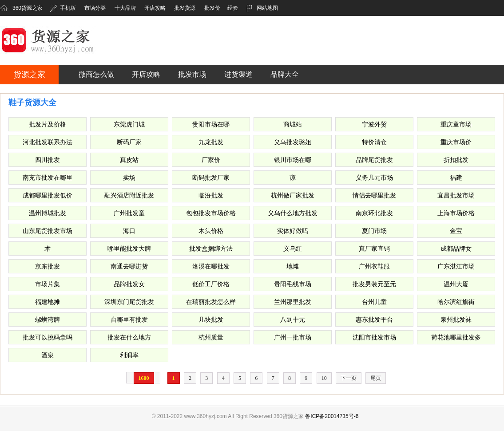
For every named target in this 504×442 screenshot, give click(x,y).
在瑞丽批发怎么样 (211, 302)
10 (324, 378)
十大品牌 (125, 8)
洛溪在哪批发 (211, 266)
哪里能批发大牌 (129, 249)
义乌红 (293, 249)
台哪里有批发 (129, 320)
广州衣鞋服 (374, 266)
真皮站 (129, 160)
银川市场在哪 (293, 160)
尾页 (376, 378)
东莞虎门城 (129, 124)
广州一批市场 (293, 337)
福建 (456, 178)
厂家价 (211, 160)
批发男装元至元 (374, 284)
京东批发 (48, 266)
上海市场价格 (456, 213)
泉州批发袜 (456, 320)
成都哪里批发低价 (48, 195)
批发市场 (192, 74)
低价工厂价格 (211, 284)
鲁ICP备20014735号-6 (332, 416)
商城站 (293, 124)
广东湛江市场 (456, 266)
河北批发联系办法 (48, 142)
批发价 (212, 8)
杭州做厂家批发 (293, 195)
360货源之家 (28, 8)
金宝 (456, 231)
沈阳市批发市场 (374, 337)
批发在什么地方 (129, 337)
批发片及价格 (48, 124)
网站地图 (262, 8)
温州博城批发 (48, 213)
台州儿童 (374, 302)
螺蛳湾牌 (48, 320)
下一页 (349, 378)
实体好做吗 (293, 231)
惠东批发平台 (374, 320)
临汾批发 (211, 195)
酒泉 (48, 355)
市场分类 (95, 8)
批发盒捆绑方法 (211, 249)
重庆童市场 (456, 124)
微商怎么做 (96, 74)
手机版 (63, 8)
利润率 (129, 355)
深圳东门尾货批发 (129, 302)
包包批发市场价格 (211, 213)
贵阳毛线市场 (293, 284)
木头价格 (211, 231)
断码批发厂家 (211, 178)
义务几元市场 (374, 178)
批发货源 (185, 8)
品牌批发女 (129, 284)
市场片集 (48, 284)
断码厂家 (129, 142)
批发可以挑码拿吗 (48, 337)
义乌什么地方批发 (293, 213)
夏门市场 (374, 231)
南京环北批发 (374, 213)
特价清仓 (374, 142)
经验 (233, 8)
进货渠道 (238, 74)
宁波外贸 (374, 124)
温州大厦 (456, 284)
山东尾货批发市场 (48, 231)
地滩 (293, 266)
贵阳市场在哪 (211, 124)
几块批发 (211, 320)
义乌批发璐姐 (293, 142)
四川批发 (48, 160)
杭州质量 (211, 337)
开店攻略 (155, 8)
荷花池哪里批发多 (456, 337)
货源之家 (29, 75)
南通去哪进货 (129, 266)
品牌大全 (285, 74)
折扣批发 (456, 160)
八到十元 (293, 320)
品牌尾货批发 (374, 160)
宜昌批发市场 (456, 195)
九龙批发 (211, 142)
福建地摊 (48, 302)
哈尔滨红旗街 (456, 302)
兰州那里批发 (293, 302)
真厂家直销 (374, 249)
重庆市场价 (456, 142)
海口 (129, 231)
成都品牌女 (456, 249)
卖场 (129, 178)
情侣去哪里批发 (374, 195)
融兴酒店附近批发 (129, 195)
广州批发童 (129, 213)
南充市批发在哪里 (48, 178)
